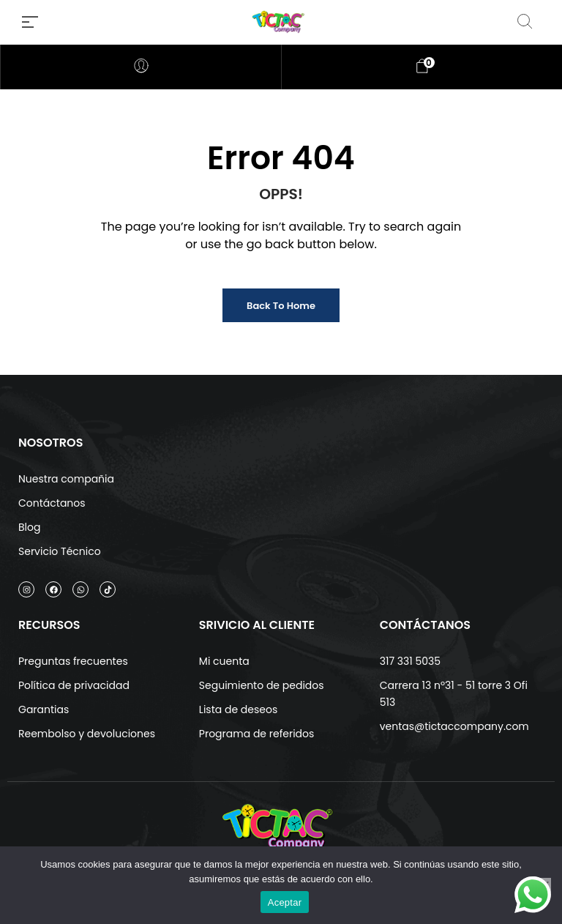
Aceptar (285, 902)
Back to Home (281, 306)
